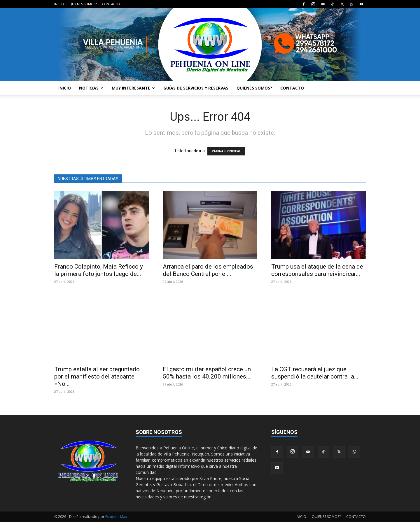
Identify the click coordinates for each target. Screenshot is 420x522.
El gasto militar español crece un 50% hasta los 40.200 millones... (207, 373)
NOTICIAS (91, 88)
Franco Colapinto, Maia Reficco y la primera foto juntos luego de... (99, 270)
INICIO (59, 4)
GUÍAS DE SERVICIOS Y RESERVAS (196, 88)
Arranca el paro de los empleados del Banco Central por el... (208, 270)
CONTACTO (111, 4)
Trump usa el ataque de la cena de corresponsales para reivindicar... (317, 270)
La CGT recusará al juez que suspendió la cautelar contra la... (315, 373)
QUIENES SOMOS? (83, 4)
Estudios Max (116, 517)
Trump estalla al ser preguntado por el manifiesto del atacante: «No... (97, 376)
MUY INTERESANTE (133, 88)
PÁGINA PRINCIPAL (226, 151)
